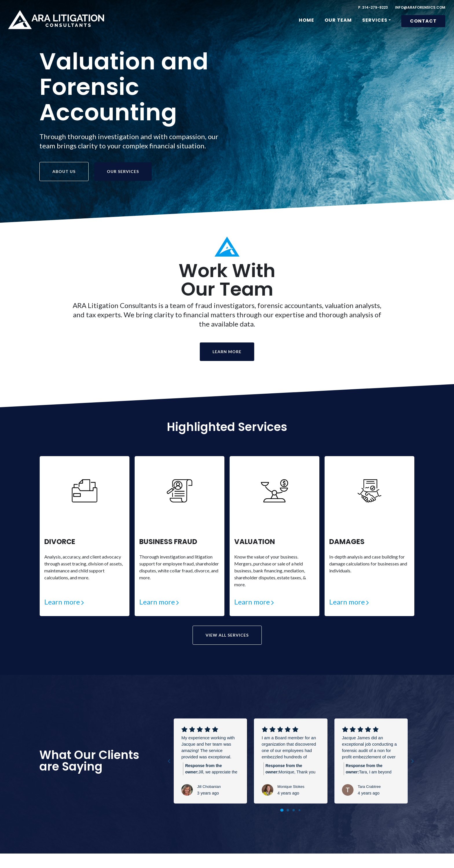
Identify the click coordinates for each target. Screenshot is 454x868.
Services (375, 20)
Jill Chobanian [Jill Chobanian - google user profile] (209, 787)
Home (306, 20)
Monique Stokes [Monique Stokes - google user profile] (291, 787)
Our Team (338, 20)
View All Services (227, 636)
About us (64, 171)
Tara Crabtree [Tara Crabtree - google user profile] (369, 787)
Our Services (123, 171)
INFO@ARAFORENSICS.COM (420, 7)
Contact (423, 21)
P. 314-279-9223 (373, 7)
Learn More (227, 352)
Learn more (62, 602)
